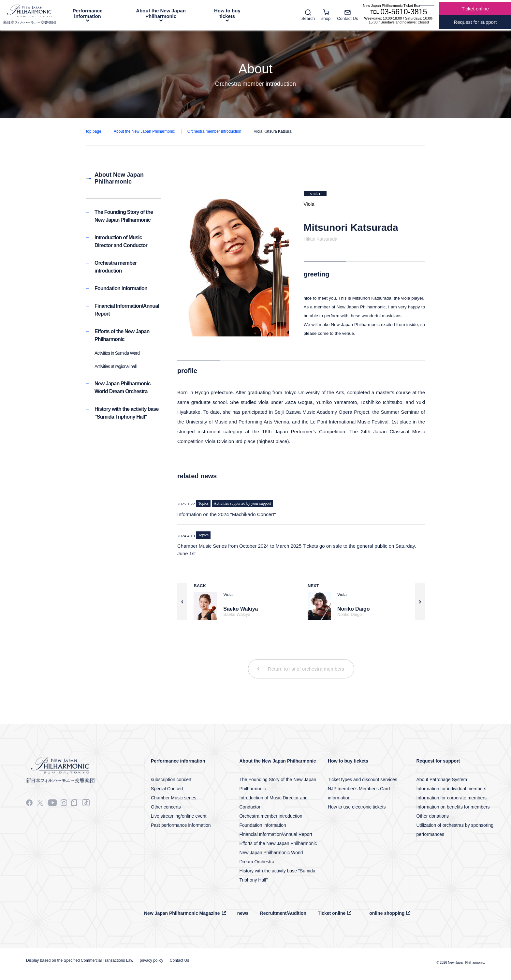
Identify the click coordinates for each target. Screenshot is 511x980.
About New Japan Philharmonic (119, 178)
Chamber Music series (174, 798)
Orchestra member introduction (214, 131)
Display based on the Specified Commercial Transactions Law (80, 960)
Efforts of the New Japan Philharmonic (278, 843)
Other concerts (166, 807)
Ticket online (332, 913)
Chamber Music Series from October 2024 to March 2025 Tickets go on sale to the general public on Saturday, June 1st (297, 550)
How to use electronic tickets (357, 807)
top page (94, 131)
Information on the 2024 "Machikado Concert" (227, 514)
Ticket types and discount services (363, 780)
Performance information (88, 13)
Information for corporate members (452, 798)
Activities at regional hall (116, 366)
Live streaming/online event (179, 816)
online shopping (387, 913)
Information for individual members (452, 789)
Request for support (438, 761)
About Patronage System (442, 780)
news (243, 913)
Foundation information (121, 288)
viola (315, 193)
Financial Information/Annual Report (276, 834)
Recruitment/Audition (283, 913)
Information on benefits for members (453, 807)
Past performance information (181, 825)
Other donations (433, 816)
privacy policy (152, 960)
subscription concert (171, 780)
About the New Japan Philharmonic (161, 13)
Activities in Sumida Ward (117, 353)
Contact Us (179, 960)
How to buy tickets (227, 13)
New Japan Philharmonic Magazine (182, 913)
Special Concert (167, 789)
